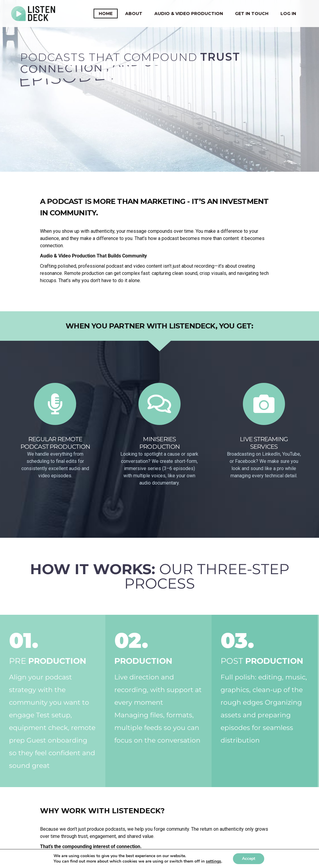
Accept (249, 859)
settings (214, 861)
